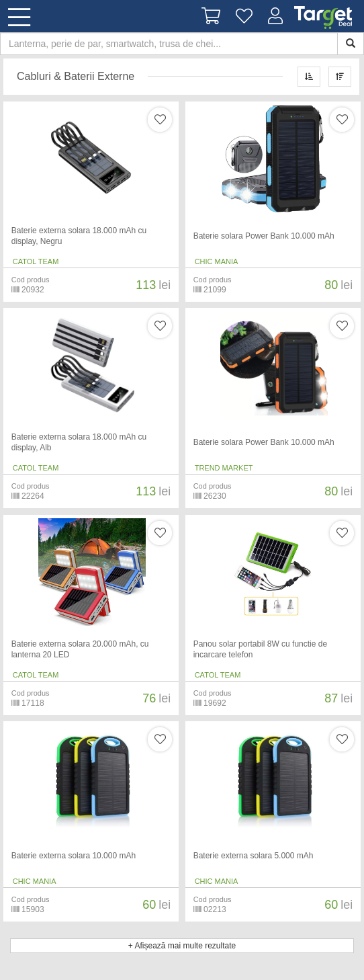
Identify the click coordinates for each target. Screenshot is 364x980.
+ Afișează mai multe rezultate (182, 946)
